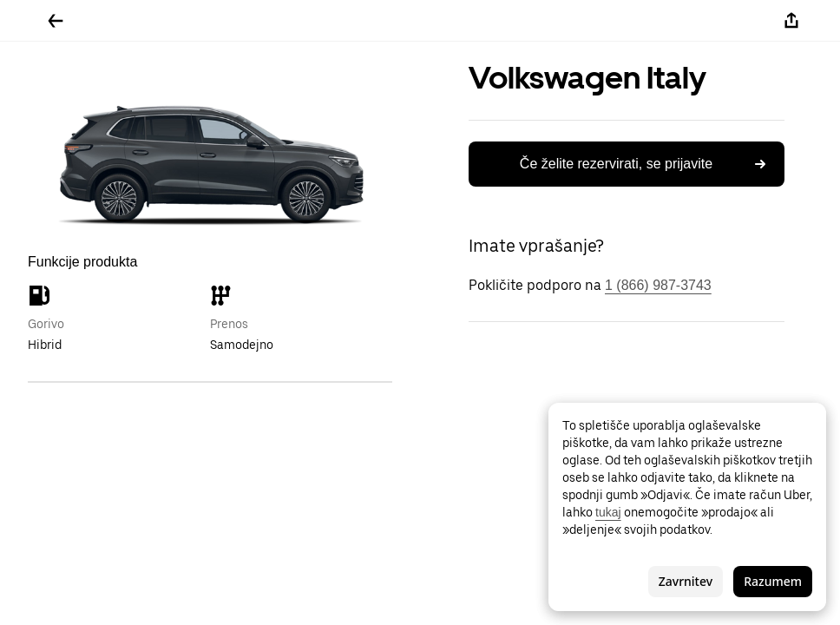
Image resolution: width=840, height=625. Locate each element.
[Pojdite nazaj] (56, 21)
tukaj (608, 512)
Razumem (773, 581)
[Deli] (791, 21)
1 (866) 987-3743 (658, 285)
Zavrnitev (686, 581)
